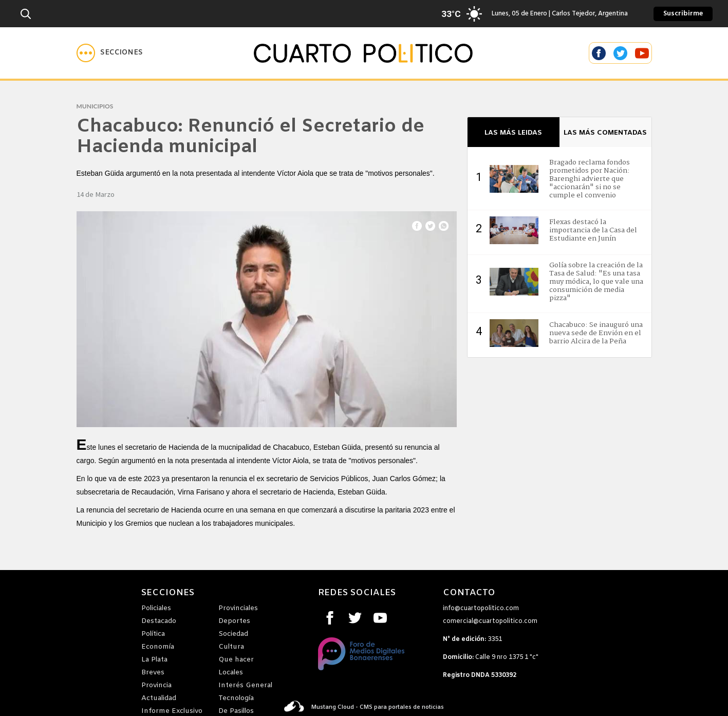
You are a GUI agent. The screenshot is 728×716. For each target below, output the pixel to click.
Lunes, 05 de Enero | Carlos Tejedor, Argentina (543, 14)
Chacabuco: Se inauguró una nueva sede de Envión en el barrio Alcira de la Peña (596, 333)
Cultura (231, 647)
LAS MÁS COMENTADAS (605, 133)
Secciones (122, 53)
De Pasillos (236, 711)
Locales (231, 673)
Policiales (156, 608)
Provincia (156, 685)
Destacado (159, 621)
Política (153, 634)
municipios (95, 106)
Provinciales (238, 608)
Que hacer (236, 660)
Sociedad (233, 634)
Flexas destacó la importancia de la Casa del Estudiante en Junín (593, 230)
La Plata (154, 660)
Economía (158, 647)
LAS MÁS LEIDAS (513, 133)
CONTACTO (469, 593)
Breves (153, 673)
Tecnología (236, 698)
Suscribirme (683, 14)
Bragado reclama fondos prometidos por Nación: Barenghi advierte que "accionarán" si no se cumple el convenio (590, 179)
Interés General (245, 685)
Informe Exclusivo (172, 711)
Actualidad (159, 698)
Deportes (234, 621)
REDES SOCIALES (357, 593)
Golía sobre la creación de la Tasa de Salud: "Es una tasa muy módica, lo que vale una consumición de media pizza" (596, 282)
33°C (451, 14)
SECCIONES (168, 593)
